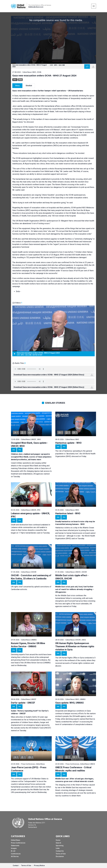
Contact (16, 866)
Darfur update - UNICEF (23, 703)
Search (58, 843)
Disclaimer (60, 856)
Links (58, 848)
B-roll (13, 851)
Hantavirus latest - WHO (68, 513)
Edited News (16, 840)
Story (17, 86)
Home (58, 840)
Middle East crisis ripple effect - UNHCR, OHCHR (72, 577)
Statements (15, 846)
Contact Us (60, 851)
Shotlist (29, 86)
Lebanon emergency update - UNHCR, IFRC (30, 515)
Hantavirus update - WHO (68, 443)
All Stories (15, 856)
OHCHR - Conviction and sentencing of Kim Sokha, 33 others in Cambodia (31, 577)
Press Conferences (18, 843)
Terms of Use (61, 854)
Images (14, 848)
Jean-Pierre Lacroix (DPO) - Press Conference (29, 769)
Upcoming (60, 846)
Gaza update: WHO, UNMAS (70, 703)
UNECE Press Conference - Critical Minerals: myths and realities (73, 769)
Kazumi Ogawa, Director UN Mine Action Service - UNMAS (28, 645)
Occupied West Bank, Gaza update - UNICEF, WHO (29, 444)
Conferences (16, 854)
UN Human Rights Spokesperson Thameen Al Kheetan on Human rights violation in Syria (75, 646)
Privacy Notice (39, 866)
